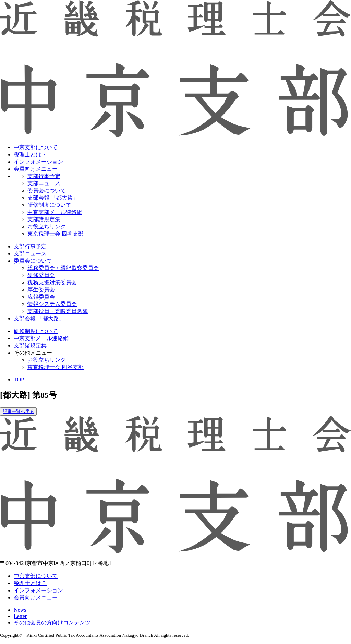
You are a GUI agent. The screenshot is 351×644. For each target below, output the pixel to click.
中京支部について (36, 147)
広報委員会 (41, 297)
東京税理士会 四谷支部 (56, 234)
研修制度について (49, 205)
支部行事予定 (44, 176)
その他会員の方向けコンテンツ (52, 623)
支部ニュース (44, 183)
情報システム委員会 (52, 304)
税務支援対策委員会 (52, 282)
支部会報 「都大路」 (53, 198)
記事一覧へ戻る (18, 411)
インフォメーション (38, 162)
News (20, 610)
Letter (20, 616)
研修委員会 (41, 275)
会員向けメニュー (36, 169)
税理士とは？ (30, 154)
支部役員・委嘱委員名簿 (58, 311)
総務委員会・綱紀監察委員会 (63, 268)
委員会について (47, 190)
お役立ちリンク (47, 226)
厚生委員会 (41, 290)
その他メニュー (33, 353)
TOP (19, 379)
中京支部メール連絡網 (55, 212)
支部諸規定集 (44, 219)
